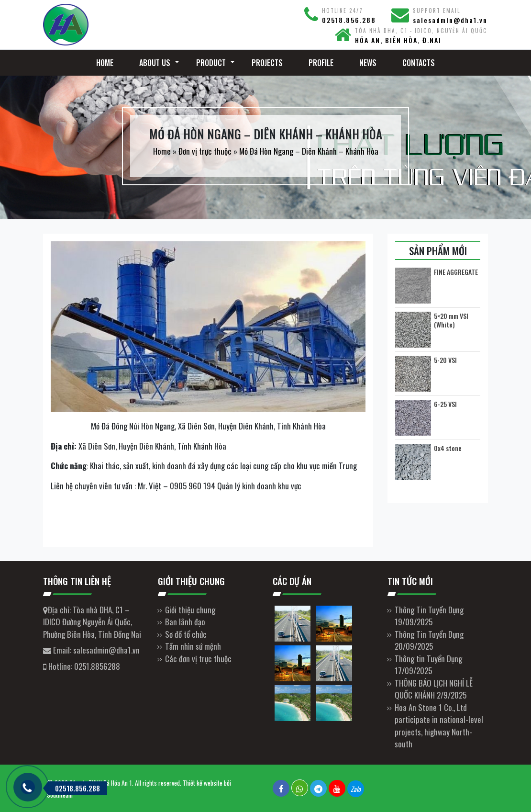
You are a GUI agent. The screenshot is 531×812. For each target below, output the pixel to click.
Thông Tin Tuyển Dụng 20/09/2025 (429, 640)
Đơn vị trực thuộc (205, 151)
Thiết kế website (203, 783)
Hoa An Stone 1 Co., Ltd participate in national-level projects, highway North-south (439, 726)
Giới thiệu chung (190, 610)
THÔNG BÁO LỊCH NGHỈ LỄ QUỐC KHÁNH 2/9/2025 (434, 689)
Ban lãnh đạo (185, 622)
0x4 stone (448, 448)
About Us (155, 63)
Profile (321, 63)
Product (211, 63)
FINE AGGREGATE (456, 272)
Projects (267, 63)
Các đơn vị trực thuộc (198, 659)
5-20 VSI (445, 360)
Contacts (419, 63)
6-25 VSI (445, 404)
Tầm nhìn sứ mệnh (193, 646)
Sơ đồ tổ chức (186, 634)
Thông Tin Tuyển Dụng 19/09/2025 (429, 616)
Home (105, 63)
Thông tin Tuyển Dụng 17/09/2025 (428, 665)
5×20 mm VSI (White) (451, 320)
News (368, 63)
